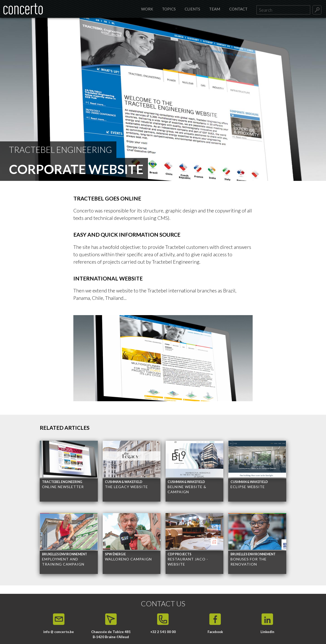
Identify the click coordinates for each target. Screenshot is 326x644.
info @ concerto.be (59, 632)
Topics (169, 9)
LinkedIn (267, 632)
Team (215, 9)
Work (147, 9)
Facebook (215, 632)
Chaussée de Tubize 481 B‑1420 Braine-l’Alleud (111, 634)
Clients (192, 9)
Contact (238, 9)
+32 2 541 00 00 (163, 632)
